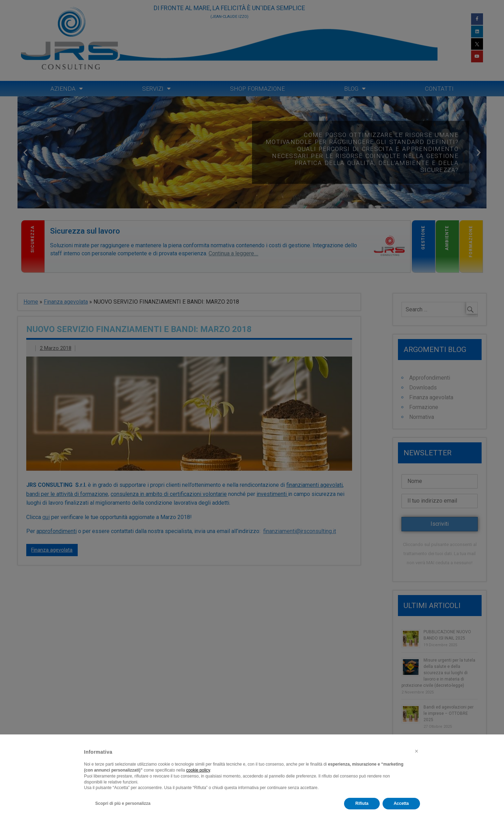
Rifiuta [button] (362, 803)
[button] (416, 751)
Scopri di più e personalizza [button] (123, 803)
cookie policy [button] (198, 770)
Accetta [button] (401, 803)
